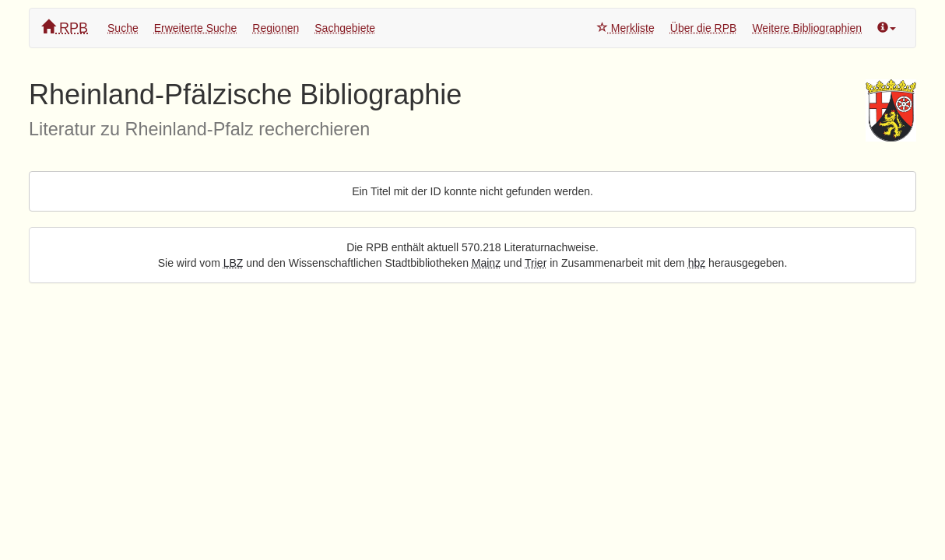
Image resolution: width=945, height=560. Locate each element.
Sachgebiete (345, 28)
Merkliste (626, 28)
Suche (123, 28)
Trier (536, 263)
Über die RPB (704, 28)
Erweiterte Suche (196, 28)
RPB (65, 28)
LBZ (234, 263)
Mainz (486, 263)
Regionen (276, 28)
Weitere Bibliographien (807, 28)
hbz (697, 263)
